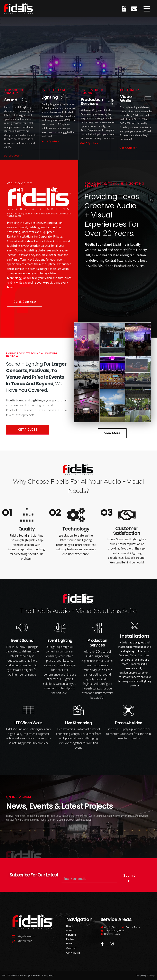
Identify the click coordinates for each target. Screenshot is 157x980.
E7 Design (151, 975)
